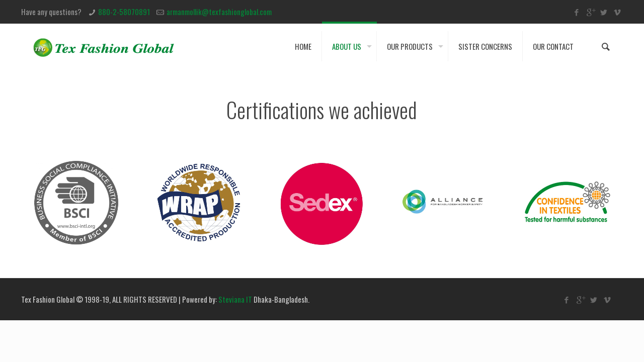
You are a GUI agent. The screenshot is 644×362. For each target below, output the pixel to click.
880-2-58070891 (124, 12)
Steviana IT (235, 299)
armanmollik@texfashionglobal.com (219, 12)
